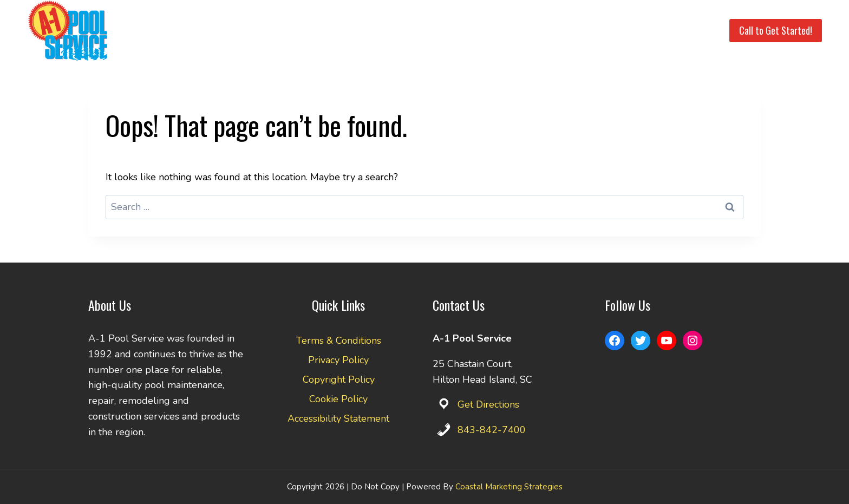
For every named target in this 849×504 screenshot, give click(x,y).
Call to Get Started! (776, 30)
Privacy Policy (338, 360)
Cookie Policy (338, 399)
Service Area (460, 31)
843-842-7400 (492, 430)
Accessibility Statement (338, 418)
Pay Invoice (639, 31)
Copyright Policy (339, 379)
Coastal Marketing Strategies (509, 487)
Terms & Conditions (339, 341)
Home (355, 31)
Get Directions (488, 404)
